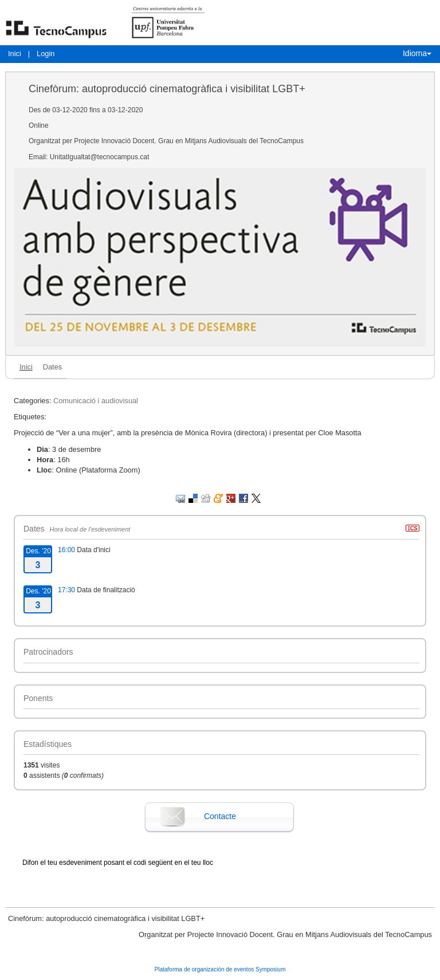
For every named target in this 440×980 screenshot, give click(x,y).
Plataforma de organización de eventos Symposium (220, 969)
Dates (52, 367)
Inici (15, 54)
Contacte (220, 816)
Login (46, 54)
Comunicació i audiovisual (96, 401)
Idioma (417, 53)
